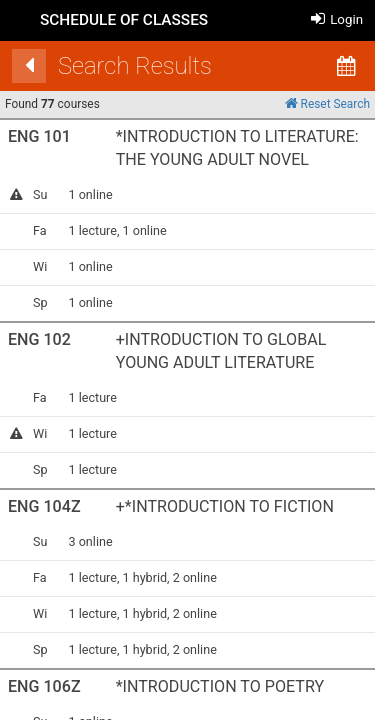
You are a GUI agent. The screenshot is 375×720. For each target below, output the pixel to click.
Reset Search (327, 103)
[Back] (29, 66)
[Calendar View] (346, 66)
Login (337, 19)
